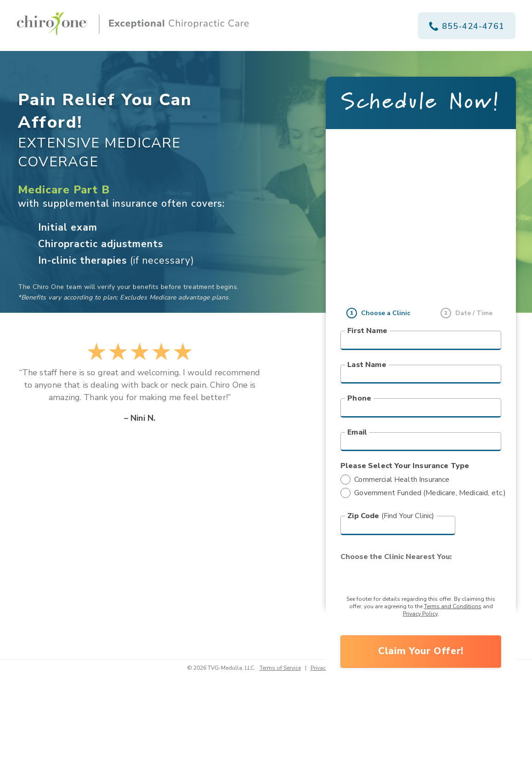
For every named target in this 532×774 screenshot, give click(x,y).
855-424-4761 (467, 26)
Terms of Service (280, 668)
